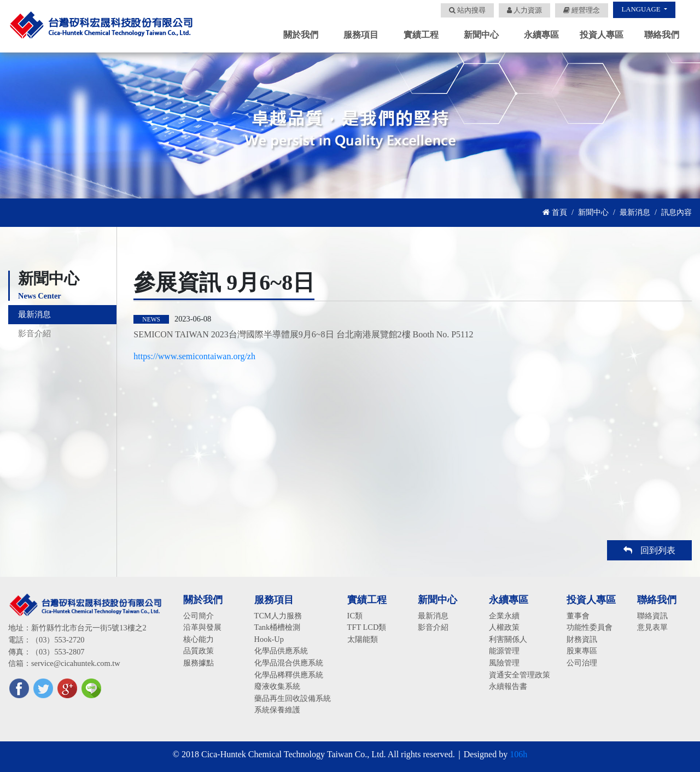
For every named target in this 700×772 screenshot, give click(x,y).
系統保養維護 (277, 710)
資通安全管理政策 (520, 675)
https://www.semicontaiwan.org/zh (194, 356)
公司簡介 (199, 616)
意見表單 (652, 627)
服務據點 (199, 663)
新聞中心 (593, 212)
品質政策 (199, 651)
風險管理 (504, 663)
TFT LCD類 (367, 627)
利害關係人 (508, 639)
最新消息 (635, 212)
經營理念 (582, 10)
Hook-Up (269, 639)
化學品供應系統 (281, 651)
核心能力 (199, 639)
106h (518, 754)
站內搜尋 (467, 10)
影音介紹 (36, 341)
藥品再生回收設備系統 (293, 698)
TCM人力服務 (278, 616)
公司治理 (582, 663)
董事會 (578, 616)
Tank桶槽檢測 (278, 627)
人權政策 (504, 627)
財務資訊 (582, 639)
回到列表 (649, 550)
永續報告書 (508, 686)
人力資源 (524, 10)
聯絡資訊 (652, 616)
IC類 (355, 616)
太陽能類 (363, 639)
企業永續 (504, 616)
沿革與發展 (202, 627)
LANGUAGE (641, 9)
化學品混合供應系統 (289, 663)
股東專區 (582, 651)
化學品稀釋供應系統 (289, 675)
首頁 (555, 212)
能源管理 (504, 651)
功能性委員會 (590, 627)
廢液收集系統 (277, 686)
